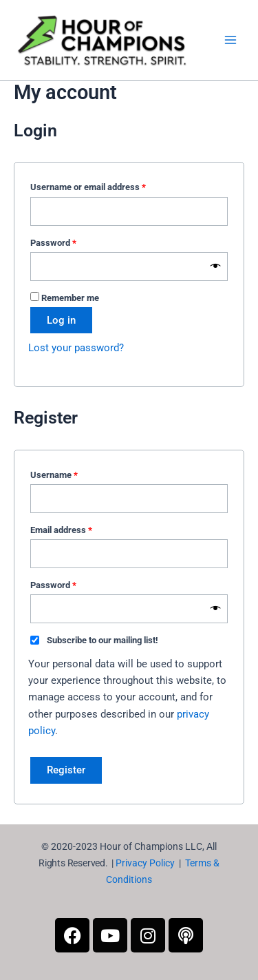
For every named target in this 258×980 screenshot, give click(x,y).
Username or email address (105, 185)
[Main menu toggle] (230, 40)
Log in (61, 320)
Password (71, 241)
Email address (78, 528)
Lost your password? (76, 348)
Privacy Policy (145, 863)
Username (71, 473)
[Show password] (216, 267)
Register (66, 770)
